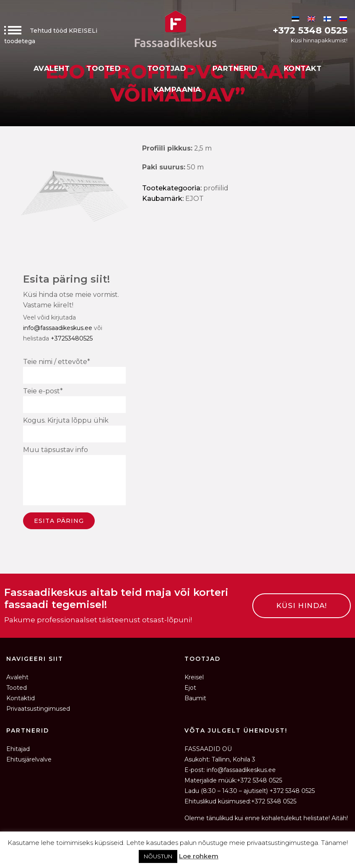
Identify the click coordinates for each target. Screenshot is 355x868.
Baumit (195, 698)
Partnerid (240, 68)
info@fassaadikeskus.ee (58, 328)
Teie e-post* (74, 400)
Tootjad (171, 68)
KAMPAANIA (177, 89)
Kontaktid (21, 698)
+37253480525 (72, 338)
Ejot (190, 688)
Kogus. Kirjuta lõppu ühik (74, 429)
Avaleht (52, 68)
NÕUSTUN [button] (158, 856)
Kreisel (194, 677)
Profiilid (216, 188)
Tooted (108, 68)
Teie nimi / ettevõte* (74, 371)
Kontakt (303, 68)
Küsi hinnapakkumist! (319, 40)
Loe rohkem (199, 856)
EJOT (194, 199)
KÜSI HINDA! (302, 606)
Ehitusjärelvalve (29, 759)
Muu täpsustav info (74, 477)
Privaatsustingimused (38, 709)
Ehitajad (18, 749)
